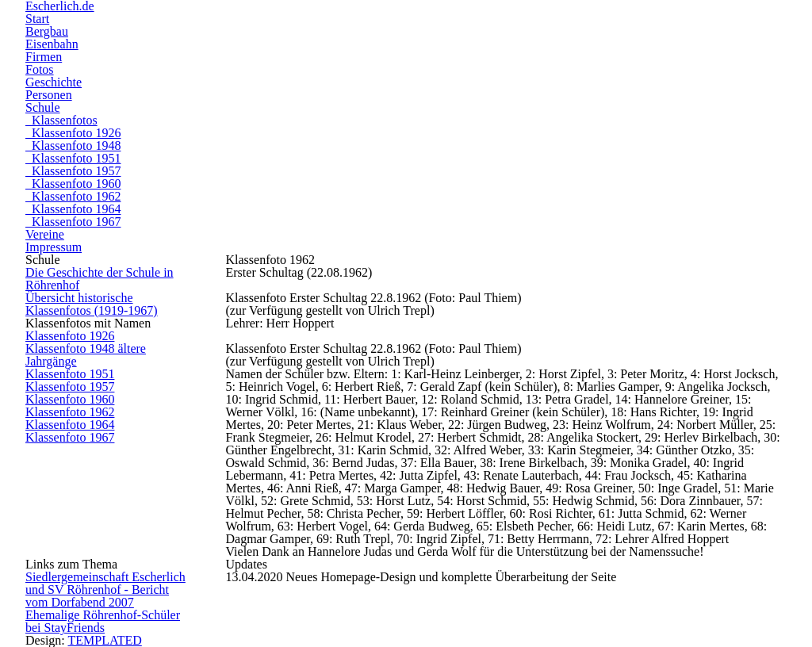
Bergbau (47, 31)
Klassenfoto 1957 (73, 171)
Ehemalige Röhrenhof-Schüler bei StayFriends (103, 621)
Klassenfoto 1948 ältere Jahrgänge (86, 355)
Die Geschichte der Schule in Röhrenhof (100, 279)
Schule (43, 107)
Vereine (45, 234)
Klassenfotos (61, 120)
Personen (49, 95)
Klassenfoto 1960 (73, 184)
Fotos (40, 69)
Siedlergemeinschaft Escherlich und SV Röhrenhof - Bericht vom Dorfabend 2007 (105, 590)
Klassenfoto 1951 (73, 158)
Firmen (44, 57)
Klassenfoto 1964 (73, 209)
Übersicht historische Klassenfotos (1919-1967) (92, 304)
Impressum (54, 247)
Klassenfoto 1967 (73, 222)
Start (37, 19)
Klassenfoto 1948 (73, 145)
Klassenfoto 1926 (73, 133)
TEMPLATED (104, 640)
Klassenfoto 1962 (73, 196)
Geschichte (54, 82)
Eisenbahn (52, 44)
